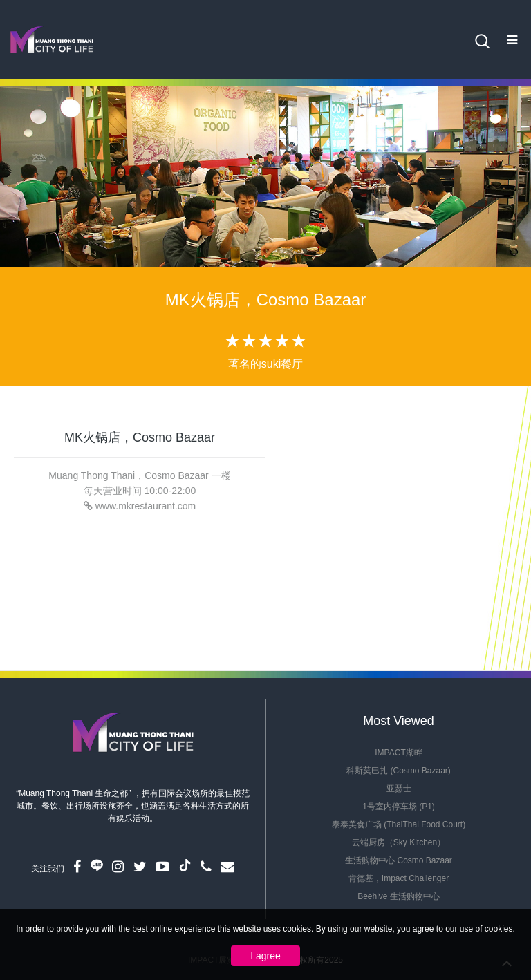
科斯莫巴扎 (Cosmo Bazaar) (399, 771)
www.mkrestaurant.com (146, 506)
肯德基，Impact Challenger (399, 878)
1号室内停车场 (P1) (399, 807)
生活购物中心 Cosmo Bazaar (399, 860)
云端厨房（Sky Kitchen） (399, 842)
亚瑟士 (399, 789)
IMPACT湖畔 (398, 753)
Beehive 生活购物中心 (399, 896)
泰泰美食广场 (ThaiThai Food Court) (399, 824)
